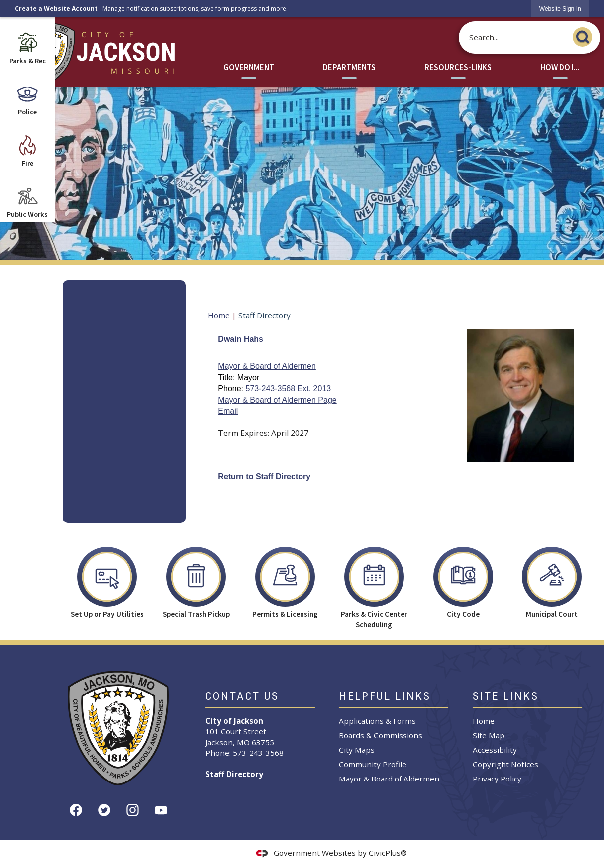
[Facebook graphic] (76, 810)
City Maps (357, 750)
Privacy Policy (497, 779)
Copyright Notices (505, 764)
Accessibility (495, 750)
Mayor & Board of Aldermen (267, 366)
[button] (585, 36)
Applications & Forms (377, 721)
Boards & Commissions (381, 735)
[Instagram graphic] (133, 810)
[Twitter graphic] (104, 810)
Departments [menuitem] (349, 67)
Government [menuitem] (249, 67)
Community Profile (373, 764)
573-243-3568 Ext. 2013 (288, 389)
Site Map (489, 735)
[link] (560, 9)
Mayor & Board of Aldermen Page (277, 400)
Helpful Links (385, 696)
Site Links (506, 696)
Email (228, 411)
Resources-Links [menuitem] (458, 67)
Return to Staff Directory (264, 477)
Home (219, 315)
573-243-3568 (258, 753)
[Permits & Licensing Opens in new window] (285, 580)
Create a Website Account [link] (56, 9)
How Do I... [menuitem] (560, 67)
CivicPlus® (388, 853)
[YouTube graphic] (161, 810)
